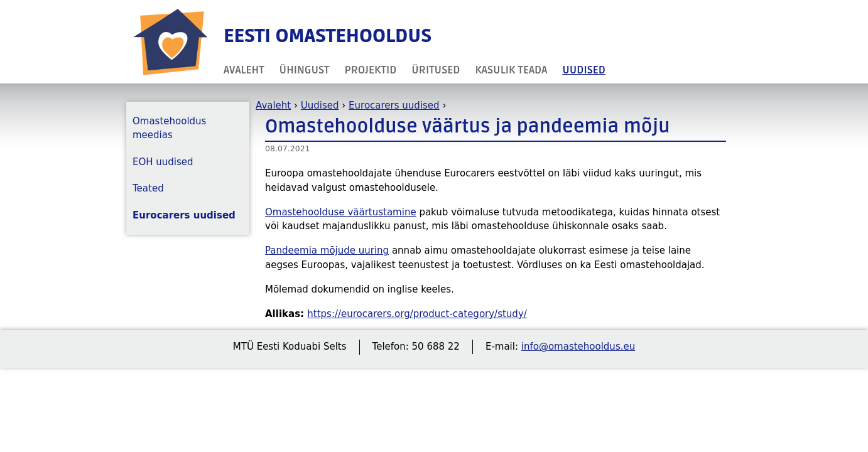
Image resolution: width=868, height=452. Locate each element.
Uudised (584, 70)
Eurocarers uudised (394, 105)
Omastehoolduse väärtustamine (341, 212)
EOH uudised (163, 162)
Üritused (436, 70)
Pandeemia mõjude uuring (327, 250)
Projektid (371, 70)
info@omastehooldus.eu (578, 347)
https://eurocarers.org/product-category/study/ (417, 314)
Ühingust (305, 70)
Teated (148, 188)
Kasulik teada (511, 70)
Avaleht (244, 70)
